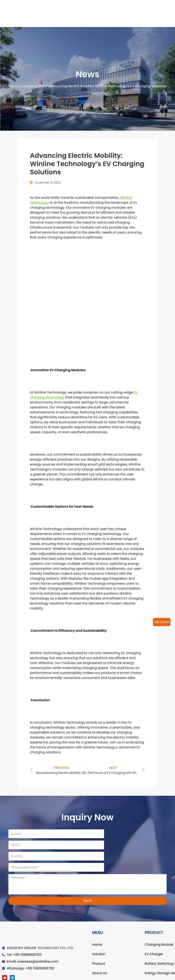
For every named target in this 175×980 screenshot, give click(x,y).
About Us (99, 951)
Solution (99, 932)
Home (14, 86)
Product (98, 941)
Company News (34, 86)
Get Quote (162, 622)
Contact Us (101, 960)
